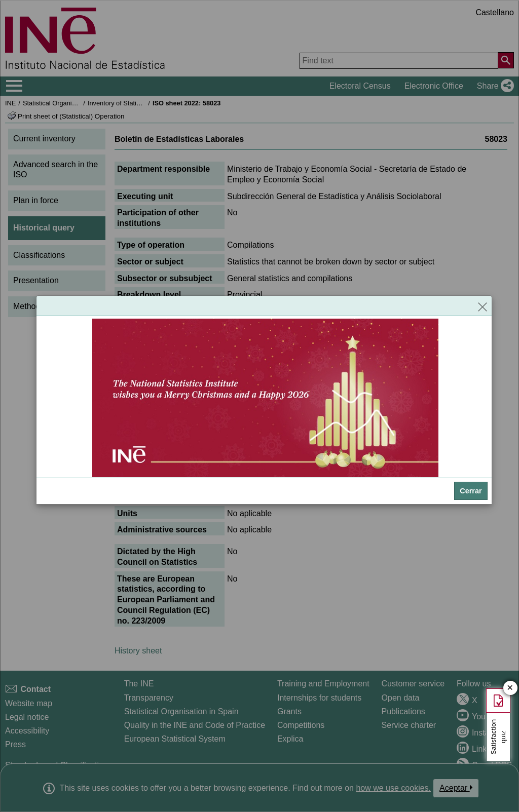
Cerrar (471, 491)
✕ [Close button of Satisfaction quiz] (510, 688)
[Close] (483, 306)
